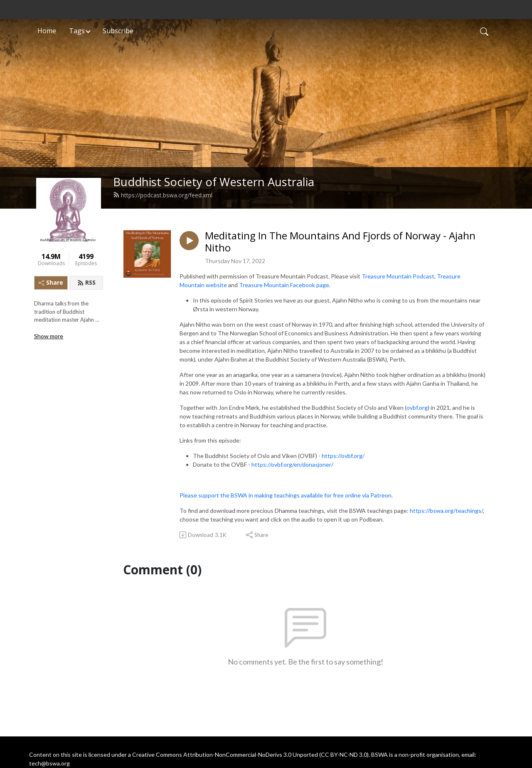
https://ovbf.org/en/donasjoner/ (292, 464)
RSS (86, 282)
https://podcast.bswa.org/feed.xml (163, 195)
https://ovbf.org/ (343, 456)
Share (51, 282)
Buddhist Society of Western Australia (214, 182)
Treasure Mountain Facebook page (284, 285)
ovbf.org (417, 407)
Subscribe (118, 31)
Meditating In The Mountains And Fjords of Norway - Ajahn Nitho (340, 242)
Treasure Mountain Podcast (398, 276)
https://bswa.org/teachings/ (446, 511)
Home (47, 31)
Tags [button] (77, 31)
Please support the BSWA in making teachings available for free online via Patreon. (286, 495)
